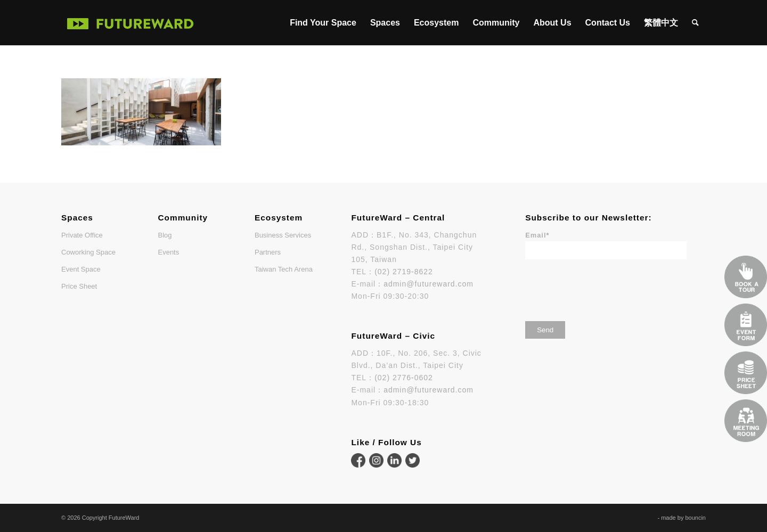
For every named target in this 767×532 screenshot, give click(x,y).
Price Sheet (79, 286)
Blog (165, 235)
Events (168, 252)
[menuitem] (323, 23)
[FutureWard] (130, 23)
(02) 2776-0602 (404, 378)
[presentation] (606, 287)
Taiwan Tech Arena (284, 269)
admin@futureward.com (429, 284)
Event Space (81, 269)
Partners (268, 252)
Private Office (82, 235)
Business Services (283, 235)
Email (537, 235)
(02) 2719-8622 (404, 272)
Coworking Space (88, 252)
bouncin (695, 518)
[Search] (695, 23)
